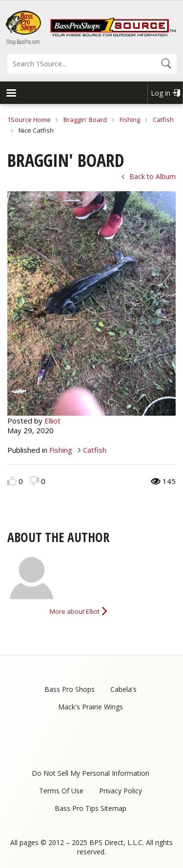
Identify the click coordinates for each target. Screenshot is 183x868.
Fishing (130, 120)
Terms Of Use (61, 791)
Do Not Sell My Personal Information (91, 773)
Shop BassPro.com (23, 42)
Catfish (163, 120)
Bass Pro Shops (70, 689)
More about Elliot (75, 611)
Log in (161, 93)
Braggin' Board (85, 120)
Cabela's (123, 689)
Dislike (34, 481)
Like (12, 481)
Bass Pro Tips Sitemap (91, 808)
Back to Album (152, 176)
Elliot (52, 421)
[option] (91, 303)
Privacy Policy (121, 791)
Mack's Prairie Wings (91, 707)
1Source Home (29, 120)
